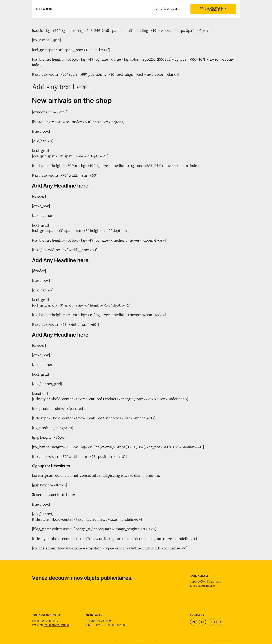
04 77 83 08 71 (51, 621)
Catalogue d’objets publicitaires (213, 9)
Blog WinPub (44, 9)
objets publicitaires (108, 578)
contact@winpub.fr (57, 625)
